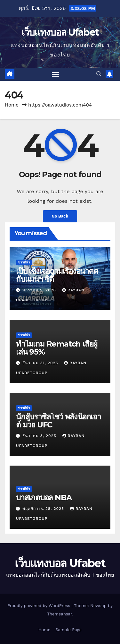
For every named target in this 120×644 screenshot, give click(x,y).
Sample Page (68, 630)
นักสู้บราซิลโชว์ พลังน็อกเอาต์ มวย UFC (58, 421)
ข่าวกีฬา (24, 262)
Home (12, 105)
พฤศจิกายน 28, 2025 (44, 509)
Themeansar (59, 614)
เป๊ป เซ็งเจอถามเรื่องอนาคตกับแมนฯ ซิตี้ (57, 275)
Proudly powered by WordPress (40, 606)
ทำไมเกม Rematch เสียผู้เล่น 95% (57, 348)
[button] (99, 74)
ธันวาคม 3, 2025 (40, 436)
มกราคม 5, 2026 (40, 290)
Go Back (60, 216)
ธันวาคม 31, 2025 (41, 363)
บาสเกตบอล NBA (44, 498)
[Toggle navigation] (55, 74)
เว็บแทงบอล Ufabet (60, 32)
